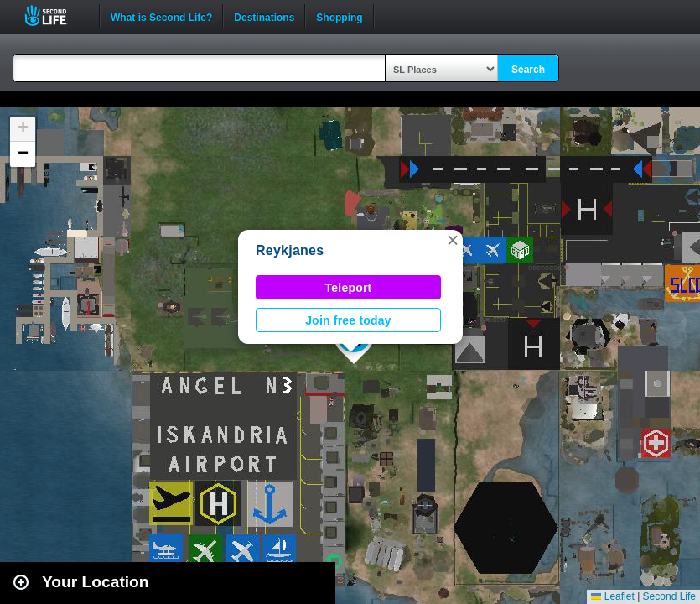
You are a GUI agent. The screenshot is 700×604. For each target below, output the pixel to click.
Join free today (348, 320)
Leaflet (612, 596)
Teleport (349, 288)
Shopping (339, 16)
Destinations (264, 16)
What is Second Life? (161, 16)
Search (528, 70)
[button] (453, 240)
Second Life (55, 16)
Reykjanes (290, 250)
